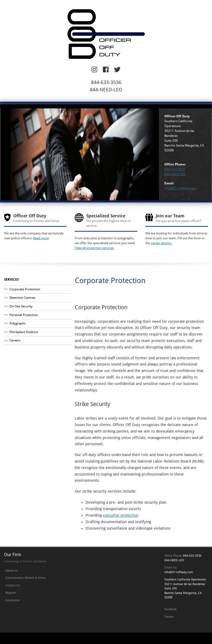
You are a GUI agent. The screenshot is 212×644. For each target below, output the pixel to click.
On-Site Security (21, 306)
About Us (12, 571)
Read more (41, 238)
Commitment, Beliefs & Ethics (26, 578)
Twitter (169, 617)
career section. (161, 243)
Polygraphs (17, 323)
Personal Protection (24, 315)
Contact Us (13, 585)
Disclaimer (13, 600)
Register (11, 593)
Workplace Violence (24, 332)
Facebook (170, 609)
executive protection (121, 515)
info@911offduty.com (180, 188)
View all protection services (94, 248)
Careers (15, 340)
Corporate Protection (25, 289)
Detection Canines (22, 298)
